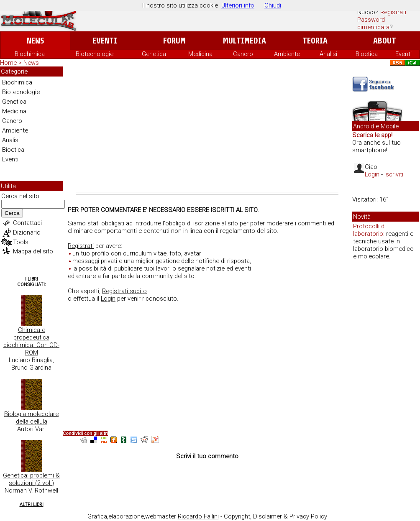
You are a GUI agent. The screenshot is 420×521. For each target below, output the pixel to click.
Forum (174, 41)
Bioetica (367, 54)
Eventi (105, 41)
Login (108, 299)
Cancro (243, 54)
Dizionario (27, 232)
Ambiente (287, 54)
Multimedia (245, 41)
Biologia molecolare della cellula (31, 418)
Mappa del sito (33, 251)
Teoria (315, 41)
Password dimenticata (373, 23)
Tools (21, 242)
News (35, 41)
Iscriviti (394, 174)
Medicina (200, 54)
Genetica (154, 54)
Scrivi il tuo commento (207, 456)
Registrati (393, 12)
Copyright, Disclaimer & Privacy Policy (275, 516)
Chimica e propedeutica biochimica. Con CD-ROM (31, 341)
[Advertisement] (207, 129)
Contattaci (27, 223)
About (385, 41)
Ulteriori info (238, 5)
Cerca (12, 213)
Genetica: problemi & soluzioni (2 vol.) (31, 479)
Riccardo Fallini (198, 516)
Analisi (328, 54)
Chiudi (273, 5)
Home (8, 63)
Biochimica (30, 54)
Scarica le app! (372, 135)
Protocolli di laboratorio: (369, 230)
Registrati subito (124, 291)
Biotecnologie (95, 54)
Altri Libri (32, 504)
